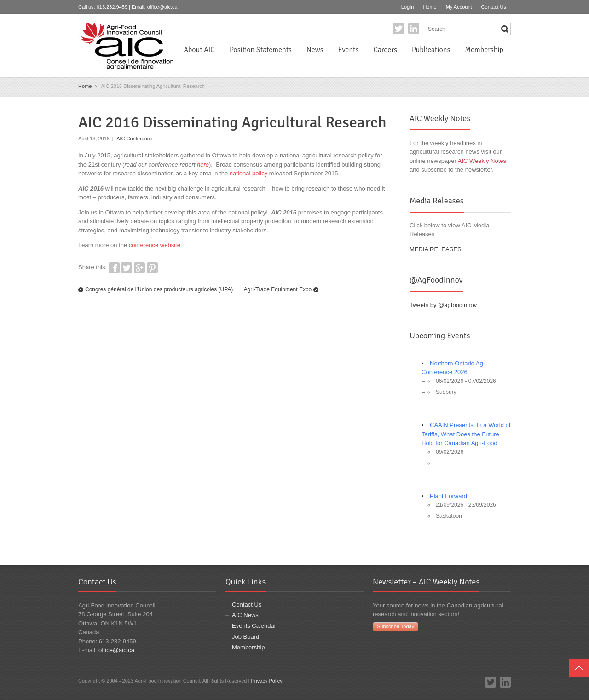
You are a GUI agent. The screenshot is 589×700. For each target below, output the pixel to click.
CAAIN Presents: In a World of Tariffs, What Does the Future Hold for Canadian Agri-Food (466, 434)
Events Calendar (254, 626)
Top (579, 668)
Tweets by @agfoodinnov (443, 305)
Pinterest (152, 268)
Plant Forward (448, 496)
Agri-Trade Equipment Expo (278, 289)
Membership (484, 50)
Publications (431, 50)
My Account (459, 7)
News (315, 50)
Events (349, 50)
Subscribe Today (396, 626)
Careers (385, 50)
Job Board (245, 637)
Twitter (398, 29)
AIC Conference (134, 139)
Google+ (139, 268)
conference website (155, 245)
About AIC (199, 50)
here (203, 165)
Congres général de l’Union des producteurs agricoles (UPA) (159, 289)
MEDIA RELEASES (436, 249)
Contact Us (494, 7)
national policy (248, 173)
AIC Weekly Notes (482, 161)
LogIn (408, 7)
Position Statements (261, 50)
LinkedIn (414, 29)
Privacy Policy (266, 681)
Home (430, 7)
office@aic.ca (162, 7)
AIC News (245, 615)
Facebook (114, 268)
